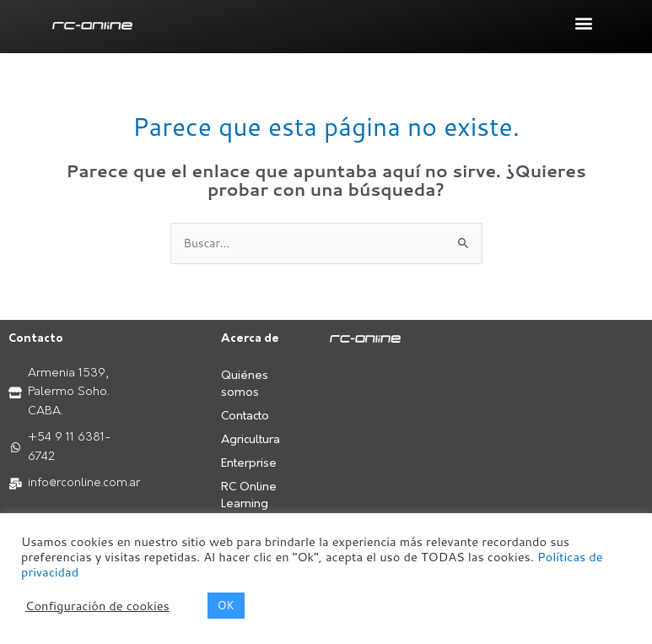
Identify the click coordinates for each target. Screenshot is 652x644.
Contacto (245, 417)
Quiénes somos (245, 384)
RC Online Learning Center (249, 504)
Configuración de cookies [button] (97, 606)
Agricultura (251, 440)
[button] (584, 22)
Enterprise (249, 464)
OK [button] (226, 605)
